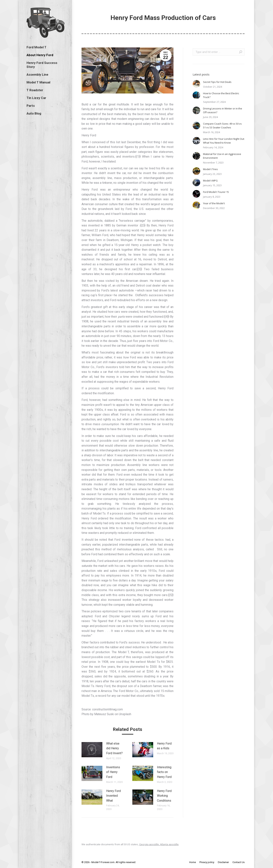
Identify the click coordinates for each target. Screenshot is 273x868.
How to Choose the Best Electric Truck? (221, 95)
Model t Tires (210, 169)
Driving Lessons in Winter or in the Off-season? (223, 110)
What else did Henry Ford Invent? (114, 748)
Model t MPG (210, 181)
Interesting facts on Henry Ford (164, 772)
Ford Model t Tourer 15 (216, 192)
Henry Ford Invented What (113, 796)
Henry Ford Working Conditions (164, 796)
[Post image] (92, 750)
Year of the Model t (214, 203)
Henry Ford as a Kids (164, 746)
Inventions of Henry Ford (113, 772)
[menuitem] (36, 47)
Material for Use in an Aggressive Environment (222, 156)
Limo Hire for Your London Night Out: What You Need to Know (224, 141)
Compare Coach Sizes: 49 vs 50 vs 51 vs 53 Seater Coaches (222, 126)
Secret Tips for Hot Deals (217, 82)
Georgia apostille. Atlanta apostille (159, 844)
